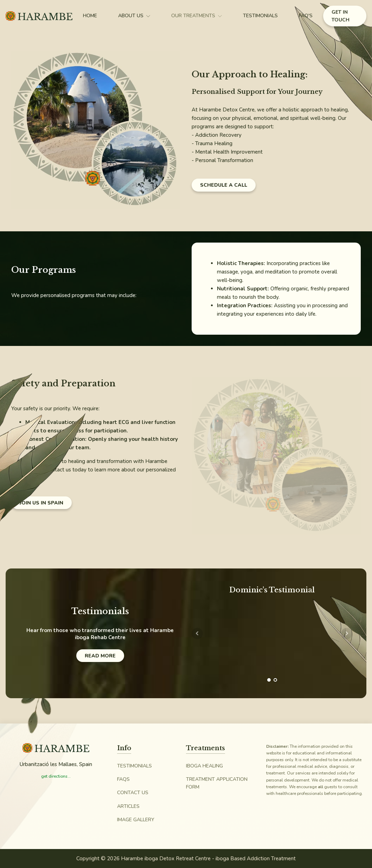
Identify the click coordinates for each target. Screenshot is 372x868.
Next (347, 634)
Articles (128, 806)
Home (90, 16)
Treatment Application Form (217, 783)
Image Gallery (136, 820)
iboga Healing (204, 766)
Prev (197, 634)
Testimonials (260, 16)
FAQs (123, 779)
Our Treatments (197, 16)
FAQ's (306, 16)
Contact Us (133, 793)
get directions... (56, 776)
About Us (134, 16)
